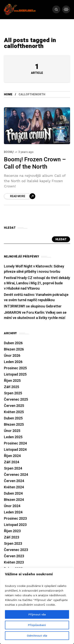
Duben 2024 (13, 494)
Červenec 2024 (16, 475)
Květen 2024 (14, 487)
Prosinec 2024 (15, 443)
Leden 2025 (13, 437)
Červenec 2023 (16, 550)
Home (8, 94)
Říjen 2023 (12, 531)
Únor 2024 (12, 506)
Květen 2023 (14, 562)
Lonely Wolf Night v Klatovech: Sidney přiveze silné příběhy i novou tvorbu (34, 269)
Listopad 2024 (15, 450)
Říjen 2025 (12, 381)
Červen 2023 (14, 556)
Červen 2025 (14, 406)
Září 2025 (12, 387)
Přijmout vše (37, 614)
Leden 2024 (13, 512)
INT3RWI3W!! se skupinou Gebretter (33, 306)
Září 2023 (12, 537)
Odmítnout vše (37, 636)
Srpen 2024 (13, 468)
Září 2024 (12, 462)
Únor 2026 (12, 356)
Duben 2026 (13, 343)
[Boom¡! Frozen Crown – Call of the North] (20, 196)
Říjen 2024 (12, 456)
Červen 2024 (14, 481)
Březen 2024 (14, 500)
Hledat (61, 239)
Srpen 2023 (13, 544)
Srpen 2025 (13, 393)
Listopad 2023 (15, 525)
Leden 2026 (13, 362)
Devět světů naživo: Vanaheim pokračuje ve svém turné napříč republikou (36, 297)
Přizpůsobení (37, 625)
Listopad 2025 (15, 374)
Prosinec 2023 (15, 519)
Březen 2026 (14, 349)
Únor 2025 (12, 431)
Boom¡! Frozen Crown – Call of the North (35, 163)
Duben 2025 (13, 418)
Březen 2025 (14, 425)
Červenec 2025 (16, 400)
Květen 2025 (14, 412)
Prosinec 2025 (15, 368)
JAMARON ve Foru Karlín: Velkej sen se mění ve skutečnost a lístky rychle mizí (35, 315)
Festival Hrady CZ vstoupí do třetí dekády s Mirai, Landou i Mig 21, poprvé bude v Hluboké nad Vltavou (37, 283)
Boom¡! (9, 152)
